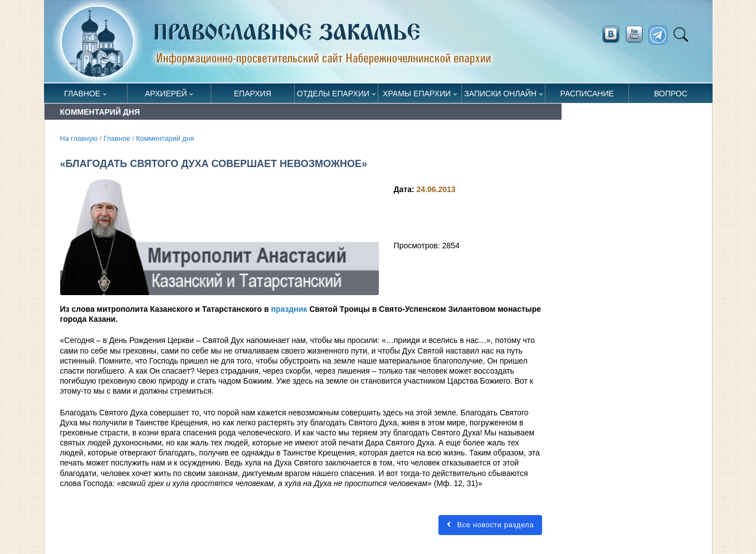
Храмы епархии (417, 94)
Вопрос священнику (670, 96)
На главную (79, 139)
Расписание (587, 94)
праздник (289, 309)
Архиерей (166, 94)
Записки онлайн (500, 94)
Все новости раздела (490, 525)
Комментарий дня (165, 139)
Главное (82, 94)
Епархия (253, 94)
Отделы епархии (333, 94)
